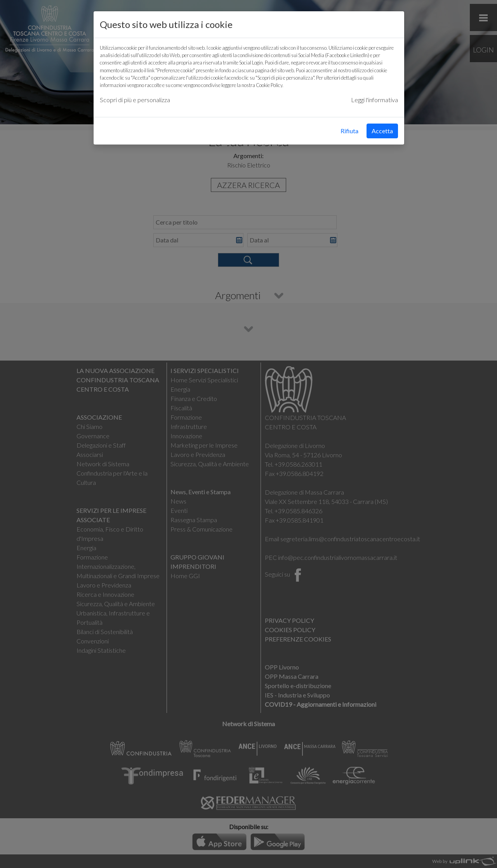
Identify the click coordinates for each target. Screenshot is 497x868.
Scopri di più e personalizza (135, 100)
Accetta (382, 131)
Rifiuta (349, 131)
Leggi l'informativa (374, 100)
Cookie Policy (269, 85)
